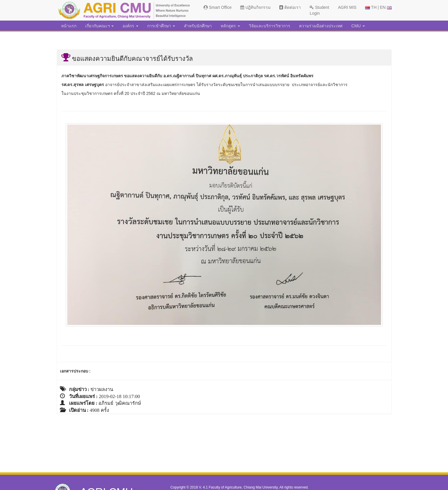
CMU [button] (358, 26)
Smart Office (218, 7)
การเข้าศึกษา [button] (161, 26)
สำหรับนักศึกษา (198, 26)
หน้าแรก (69, 26)
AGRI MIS (347, 7)
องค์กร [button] (130, 26)
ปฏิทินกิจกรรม (255, 7)
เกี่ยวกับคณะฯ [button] (100, 26)
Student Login (319, 10)
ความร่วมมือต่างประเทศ (321, 26)
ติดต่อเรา (290, 7)
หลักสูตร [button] (230, 26)
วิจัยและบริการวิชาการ (270, 26)
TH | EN (378, 7)
